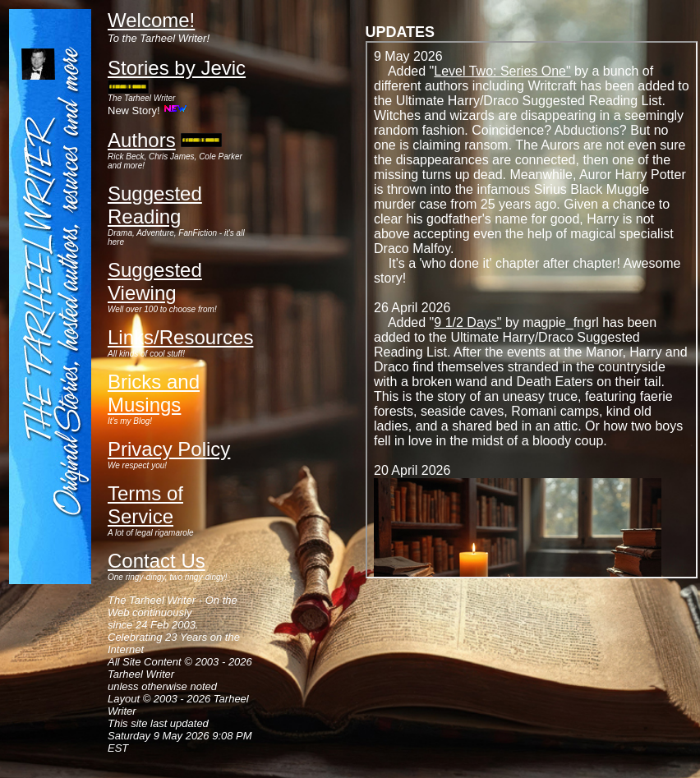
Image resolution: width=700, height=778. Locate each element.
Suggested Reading (155, 205)
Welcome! (151, 20)
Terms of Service (145, 505)
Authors (142, 140)
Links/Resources (180, 337)
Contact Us (157, 561)
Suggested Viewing (155, 281)
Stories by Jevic (177, 68)
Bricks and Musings (154, 393)
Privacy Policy (169, 449)
